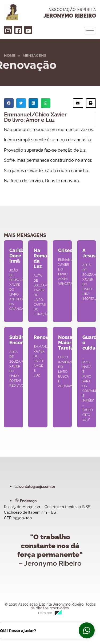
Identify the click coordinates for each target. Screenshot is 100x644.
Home (10, 53)
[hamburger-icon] (90, 31)
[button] (9, 103)
